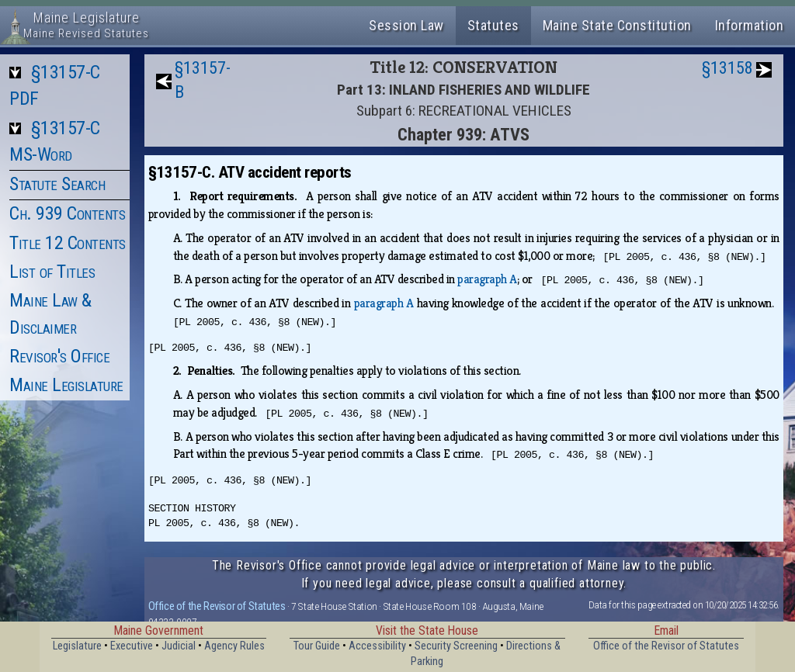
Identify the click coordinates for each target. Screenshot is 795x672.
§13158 (727, 68)
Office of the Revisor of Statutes (217, 606)
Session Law (406, 25)
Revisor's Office (59, 356)
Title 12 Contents (68, 243)
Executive (132, 646)
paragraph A (487, 279)
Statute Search (57, 184)
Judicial (179, 646)
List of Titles (52, 272)
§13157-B (203, 80)
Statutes (493, 25)
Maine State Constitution (617, 25)
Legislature (77, 646)
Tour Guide (317, 646)
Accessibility (377, 646)
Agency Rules (234, 646)
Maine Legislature (66, 385)
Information (750, 25)
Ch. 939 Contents (67, 213)
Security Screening (456, 646)
